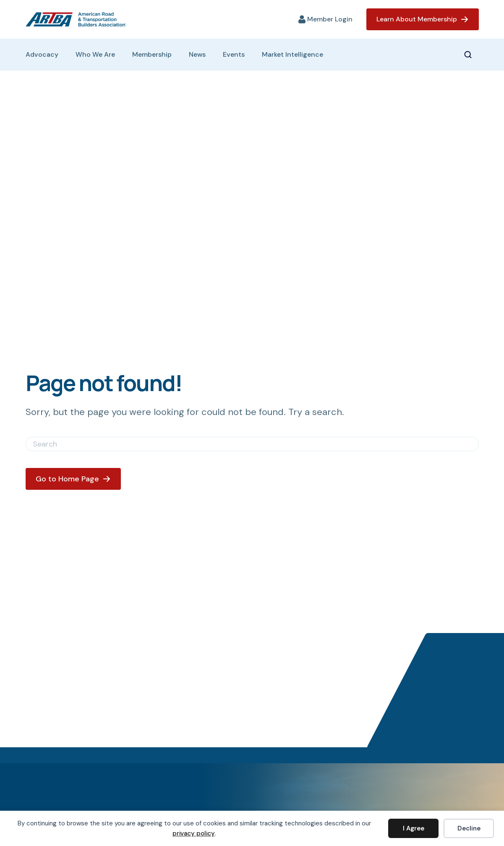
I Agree (414, 828)
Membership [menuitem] (152, 54)
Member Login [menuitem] (330, 19)
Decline (469, 828)
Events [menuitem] (234, 54)
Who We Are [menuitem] (95, 54)
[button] (471, 55)
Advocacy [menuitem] (42, 54)
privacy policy (194, 833)
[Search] (252, 444)
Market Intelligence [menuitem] (292, 54)
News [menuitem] (197, 54)
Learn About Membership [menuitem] (417, 19)
